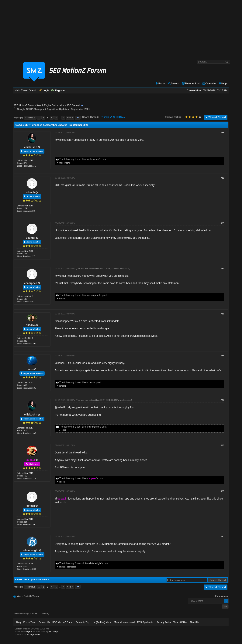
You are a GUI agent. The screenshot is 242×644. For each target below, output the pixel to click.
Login (44, 90)
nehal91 (31, 325)
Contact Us (44, 622)
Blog (19, 622)
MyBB (29, 632)
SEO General (73, 105)
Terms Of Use (180, 622)
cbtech (31, 192)
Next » (70, 118)
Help (223, 83)
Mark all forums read (124, 622)
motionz (126, 269)
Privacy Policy (164, 622)
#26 (222, 356)
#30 (222, 537)
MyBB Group (52, 632)
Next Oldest (23, 580)
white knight (64, 140)
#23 (222, 223)
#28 (222, 445)
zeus (31, 369)
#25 (222, 314)
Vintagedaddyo (34, 634)
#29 (222, 491)
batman (62, 567)
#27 (222, 400)
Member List (191, 83)
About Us (194, 622)
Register (58, 90)
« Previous (30, 118)
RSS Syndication (146, 622)
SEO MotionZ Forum (24, 105)
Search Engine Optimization (50, 105)
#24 (222, 269)
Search (173, 83)
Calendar (209, 83)
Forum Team (30, 622)
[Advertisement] (121, 28)
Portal (160, 83)
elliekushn (31, 147)
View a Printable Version (28, 596)
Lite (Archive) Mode (102, 622)
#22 (222, 178)
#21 (222, 133)
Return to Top (82, 622)
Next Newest (40, 580)
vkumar (31, 238)
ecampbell (31, 283)
